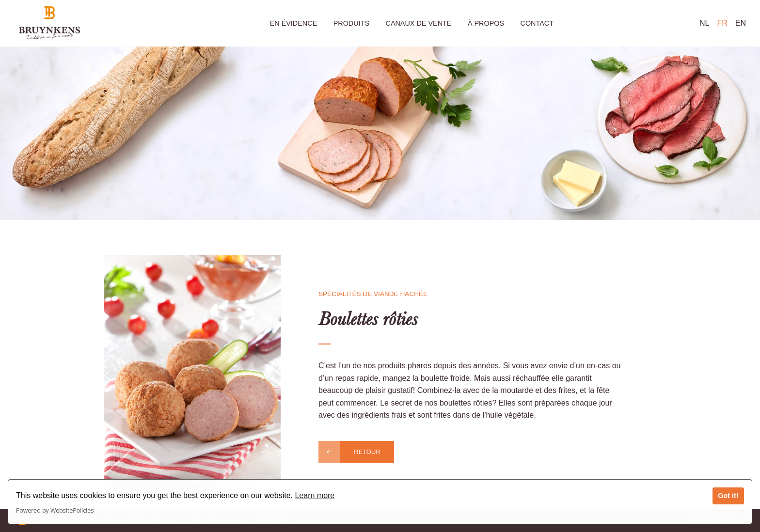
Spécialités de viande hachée (373, 294)
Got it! (728, 496)
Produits (351, 23)
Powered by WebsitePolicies (55, 510)
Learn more (315, 495)
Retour (367, 452)
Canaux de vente (418, 23)
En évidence (294, 23)
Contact (537, 23)
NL (704, 23)
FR (722, 23)
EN (741, 23)
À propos (486, 23)
